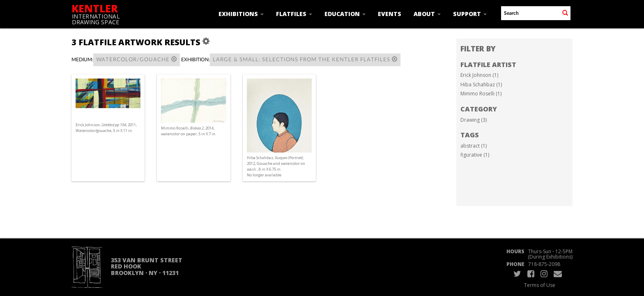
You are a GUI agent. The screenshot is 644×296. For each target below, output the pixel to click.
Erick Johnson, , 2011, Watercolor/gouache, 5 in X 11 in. (106, 128)
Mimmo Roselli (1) (481, 94)
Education (345, 14)
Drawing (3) (474, 120)
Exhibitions (241, 14)
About (427, 14)
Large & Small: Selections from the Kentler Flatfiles (305, 59)
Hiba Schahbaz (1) (481, 84)
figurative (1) (475, 155)
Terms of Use (540, 285)
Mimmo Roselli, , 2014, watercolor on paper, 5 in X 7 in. (189, 131)
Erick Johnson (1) (479, 75)
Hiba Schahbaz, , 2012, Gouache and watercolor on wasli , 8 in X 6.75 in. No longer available (276, 166)
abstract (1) (474, 146)
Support (470, 14)
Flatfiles (294, 14)
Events (390, 14)
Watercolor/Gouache (137, 59)
